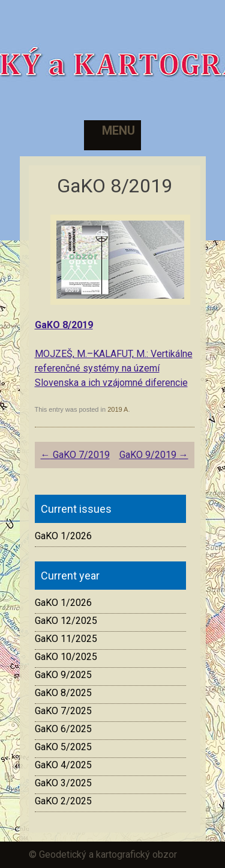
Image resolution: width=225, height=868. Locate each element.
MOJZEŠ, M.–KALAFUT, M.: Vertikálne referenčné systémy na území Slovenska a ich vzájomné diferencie (114, 368)
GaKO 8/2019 (64, 325)
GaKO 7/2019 (75, 455)
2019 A (118, 409)
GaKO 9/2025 (63, 675)
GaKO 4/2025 (63, 765)
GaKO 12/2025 (66, 621)
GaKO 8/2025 (63, 693)
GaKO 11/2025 (66, 639)
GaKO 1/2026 (63, 536)
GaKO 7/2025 (63, 711)
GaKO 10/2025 (66, 657)
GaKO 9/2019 (154, 455)
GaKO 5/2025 (63, 747)
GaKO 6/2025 (63, 729)
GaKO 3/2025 (63, 783)
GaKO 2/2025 (63, 801)
